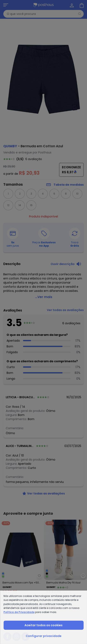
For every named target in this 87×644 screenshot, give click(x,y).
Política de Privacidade (19, 612)
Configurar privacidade (44, 636)
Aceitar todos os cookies (43, 625)
